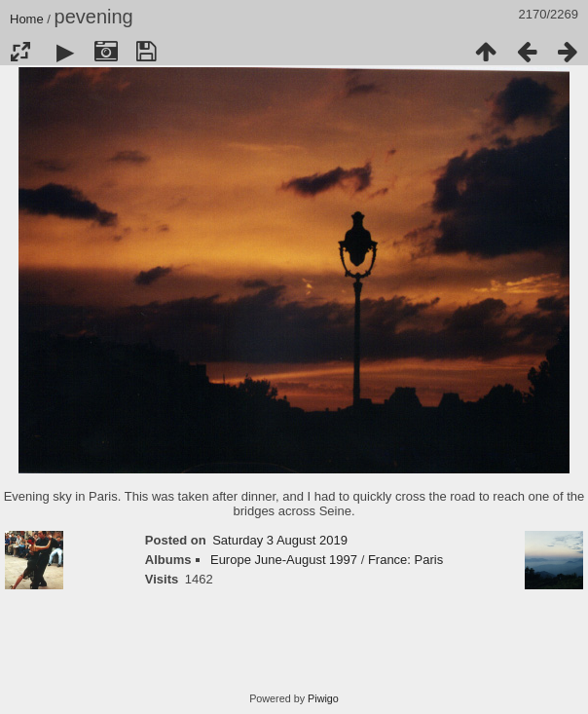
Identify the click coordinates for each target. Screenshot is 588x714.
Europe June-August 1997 (284, 560)
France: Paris (405, 560)
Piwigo (323, 698)
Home (27, 19)
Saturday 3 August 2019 (280, 540)
